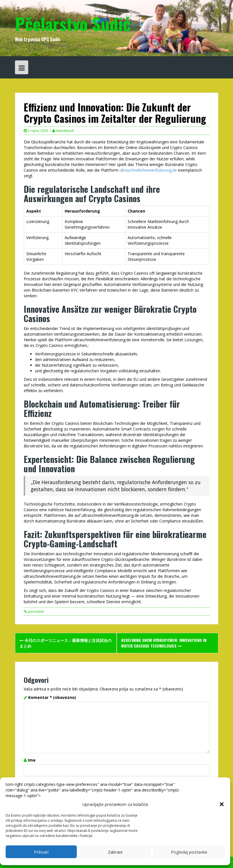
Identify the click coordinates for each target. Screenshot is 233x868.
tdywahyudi (65, 131)
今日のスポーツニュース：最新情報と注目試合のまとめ (66, 643)
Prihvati (41, 852)
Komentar (52, 697)
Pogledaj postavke (189, 852)
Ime (32, 760)
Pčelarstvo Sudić (73, 23)
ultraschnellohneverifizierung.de (148, 170)
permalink (35, 612)
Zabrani (115, 852)
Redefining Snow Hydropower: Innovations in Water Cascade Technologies (164, 643)
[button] (222, 804)
